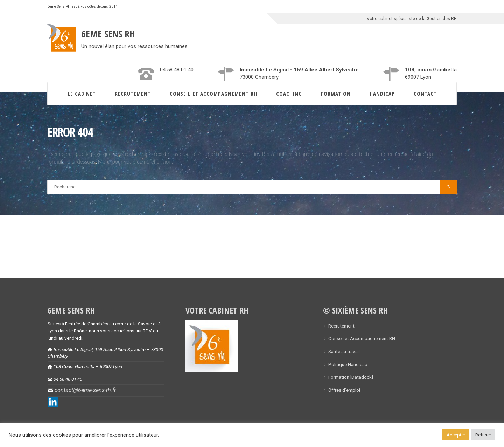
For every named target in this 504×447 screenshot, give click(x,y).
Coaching (289, 94)
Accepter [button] (456, 435)
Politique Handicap (348, 364)
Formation (336, 94)
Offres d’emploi (344, 390)
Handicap (382, 94)
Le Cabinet (82, 94)
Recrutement (133, 94)
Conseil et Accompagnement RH (213, 94)
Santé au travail (344, 351)
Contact (425, 94)
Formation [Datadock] (351, 377)
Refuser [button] (483, 435)
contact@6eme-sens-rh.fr (85, 390)
